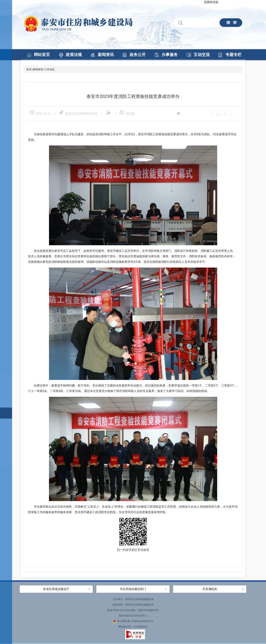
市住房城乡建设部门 (133, 589)
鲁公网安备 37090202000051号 (133, 621)
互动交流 (202, 55)
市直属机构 (210, 589)
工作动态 (50, 69)
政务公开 (138, 55)
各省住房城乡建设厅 (56, 589)
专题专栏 (233, 55)
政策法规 (74, 55)
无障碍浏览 (211, 2)
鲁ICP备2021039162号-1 (133, 616)
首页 (29, 69)
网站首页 (42, 55)
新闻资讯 (106, 55)
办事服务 (170, 55)
